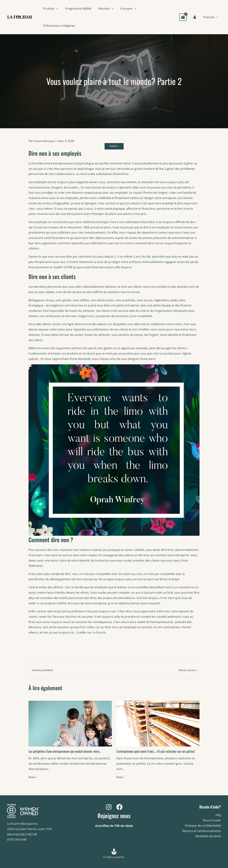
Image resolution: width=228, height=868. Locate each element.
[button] (56, 9)
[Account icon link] (196, 17)
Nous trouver (212, 820)
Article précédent (42, 671)
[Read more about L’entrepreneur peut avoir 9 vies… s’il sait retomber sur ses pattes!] (158, 725)
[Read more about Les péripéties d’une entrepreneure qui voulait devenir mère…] (70, 725)
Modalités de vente (208, 836)
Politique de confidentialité (203, 826)
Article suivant (188, 671)
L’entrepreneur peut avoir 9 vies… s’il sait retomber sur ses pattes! (154, 754)
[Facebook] (119, 807)
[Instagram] (109, 807)
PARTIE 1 (114, 147)
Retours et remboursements (202, 831)
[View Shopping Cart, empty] (185, 17)
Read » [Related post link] (33, 778)
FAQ (218, 815)
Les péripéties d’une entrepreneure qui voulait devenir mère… (68, 752)
